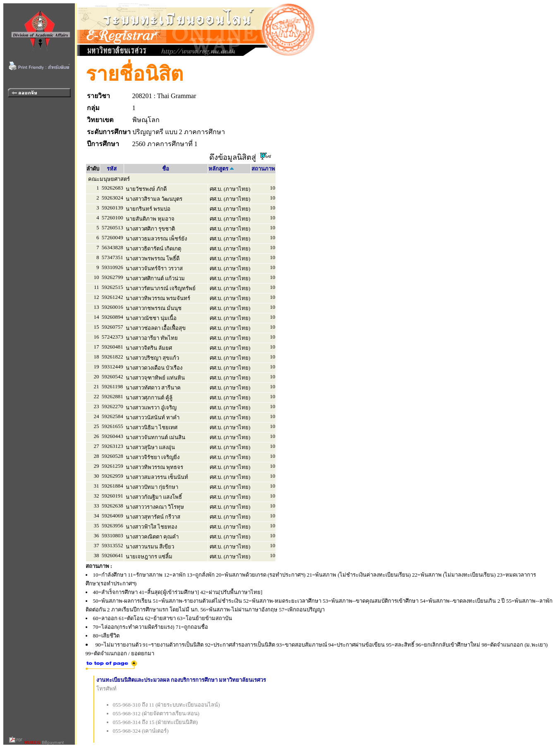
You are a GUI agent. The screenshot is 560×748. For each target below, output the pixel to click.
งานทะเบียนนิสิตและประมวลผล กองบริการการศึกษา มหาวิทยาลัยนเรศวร (181, 680)
